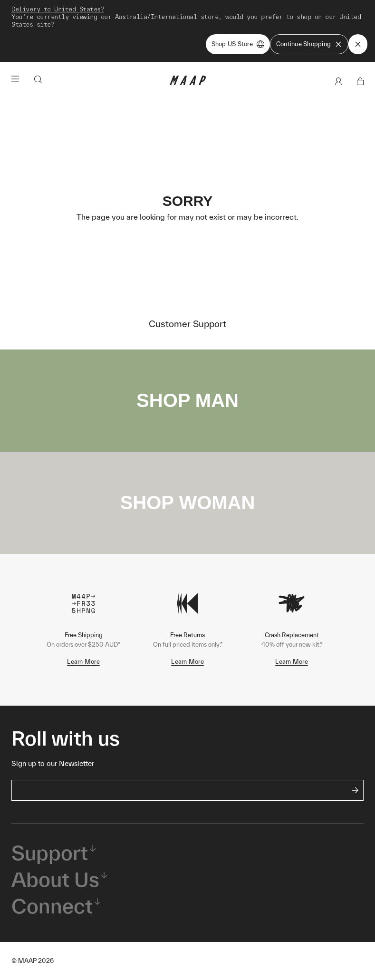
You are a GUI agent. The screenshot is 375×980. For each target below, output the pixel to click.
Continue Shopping (309, 44)
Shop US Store (238, 44)
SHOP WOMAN (188, 503)
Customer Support (187, 324)
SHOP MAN (187, 400)
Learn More (83, 662)
